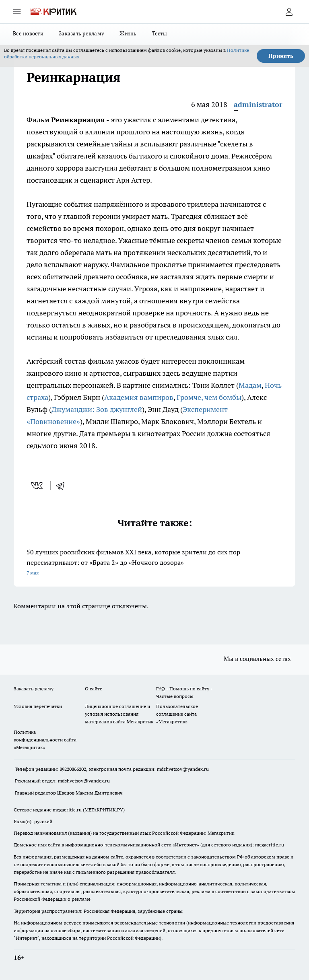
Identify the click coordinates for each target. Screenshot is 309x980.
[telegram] (63, 486)
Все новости (28, 33)
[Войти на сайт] (289, 12)
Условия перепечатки (38, 706)
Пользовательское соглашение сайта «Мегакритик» (177, 714)
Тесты (160, 33)
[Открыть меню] (17, 12)
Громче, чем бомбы (209, 397)
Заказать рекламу (81, 33)
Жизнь (128, 33)
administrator (258, 104)
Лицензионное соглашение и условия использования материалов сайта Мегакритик (119, 714)
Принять (281, 56)
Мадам (250, 385)
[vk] (38, 486)
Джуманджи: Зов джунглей (97, 409)
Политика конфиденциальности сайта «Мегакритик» (45, 740)
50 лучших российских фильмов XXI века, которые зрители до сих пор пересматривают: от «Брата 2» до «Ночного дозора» (154, 563)
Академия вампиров (139, 397)
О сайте (94, 689)
